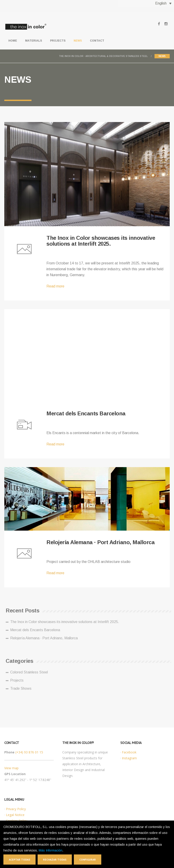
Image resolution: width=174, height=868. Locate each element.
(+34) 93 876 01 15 (29, 752)
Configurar (88, 860)
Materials (34, 41)
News (78, 41)
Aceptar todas (19, 860)
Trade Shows (22, 688)
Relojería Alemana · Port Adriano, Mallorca (100, 542)
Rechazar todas (55, 860)
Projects (58, 41)
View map (11, 768)
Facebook (129, 752)
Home (13, 41)
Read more (55, 286)
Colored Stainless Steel (30, 672)
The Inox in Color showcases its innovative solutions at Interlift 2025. (101, 241)
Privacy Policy (16, 809)
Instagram (129, 758)
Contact (97, 41)
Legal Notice (15, 815)
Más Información (51, 850)
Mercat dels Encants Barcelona (86, 413)
